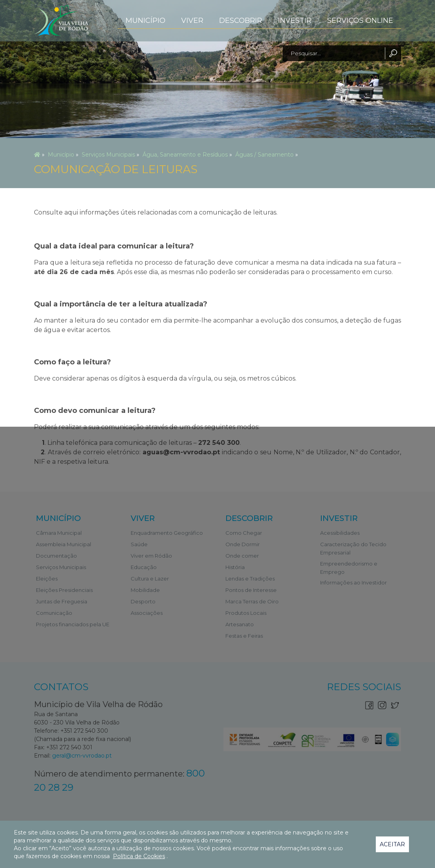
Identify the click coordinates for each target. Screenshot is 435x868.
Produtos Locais (246, 613)
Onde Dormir (243, 544)
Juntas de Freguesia (62, 601)
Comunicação (54, 613)
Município (145, 21)
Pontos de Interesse (251, 590)
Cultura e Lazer (150, 579)
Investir (295, 21)
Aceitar (392, 844)
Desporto (143, 601)
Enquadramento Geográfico (167, 533)
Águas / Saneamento (264, 155)
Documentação (56, 556)
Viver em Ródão (151, 556)
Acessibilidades (340, 533)
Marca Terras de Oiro (252, 601)
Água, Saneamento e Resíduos (185, 155)
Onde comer (242, 556)
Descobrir (241, 21)
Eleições (47, 579)
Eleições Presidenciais (64, 590)
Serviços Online (360, 21)
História (235, 567)
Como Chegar (244, 533)
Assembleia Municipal (64, 544)
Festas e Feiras (244, 636)
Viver (192, 21)
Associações (147, 613)
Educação (144, 567)
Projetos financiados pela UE (73, 624)
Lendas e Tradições (250, 579)
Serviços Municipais (108, 155)
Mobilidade (145, 590)
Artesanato (240, 624)
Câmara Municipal (59, 533)
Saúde (139, 544)
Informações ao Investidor (353, 582)
